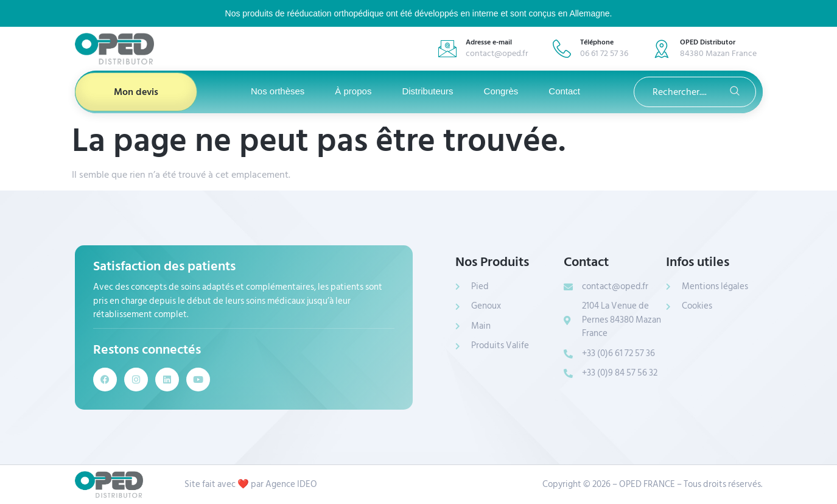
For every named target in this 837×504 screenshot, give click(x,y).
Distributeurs (427, 91)
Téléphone (597, 42)
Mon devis (136, 92)
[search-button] (735, 92)
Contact (564, 91)
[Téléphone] (562, 49)
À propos (353, 91)
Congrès (501, 91)
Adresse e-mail (489, 42)
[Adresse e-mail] (447, 49)
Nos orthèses (278, 91)
